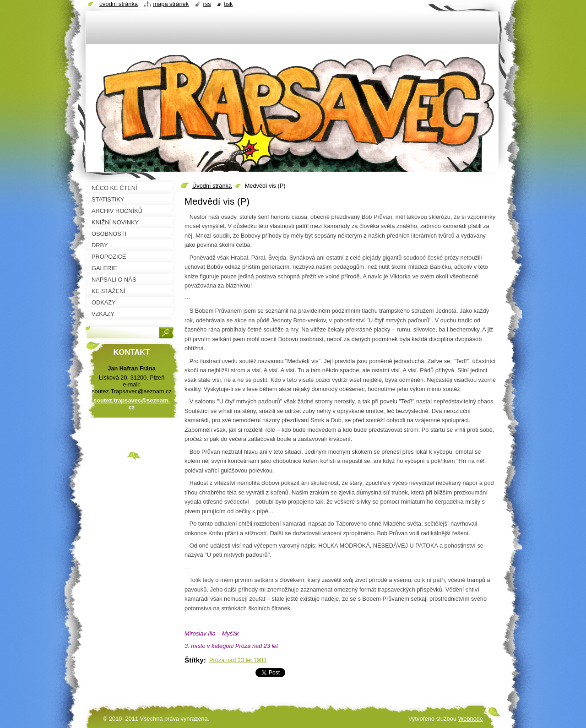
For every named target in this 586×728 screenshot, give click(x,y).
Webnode (470, 719)
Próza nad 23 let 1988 (238, 660)
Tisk (228, 4)
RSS (207, 4)
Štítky (194, 660)
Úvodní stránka (212, 186)
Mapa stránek (171, 4)
